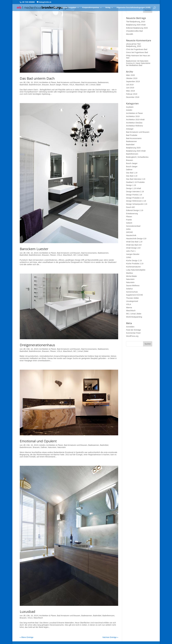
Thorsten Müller (132, 298)
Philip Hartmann (133, 56)
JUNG (129, 257)
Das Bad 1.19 (132, 173)
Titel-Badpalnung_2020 (136, 22)
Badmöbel (24, 85)
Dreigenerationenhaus (37, 345)
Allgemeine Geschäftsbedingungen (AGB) (134, 8)
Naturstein (52, 447)
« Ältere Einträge (27, 637)
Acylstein (130, 107)
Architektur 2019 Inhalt (135, 120)
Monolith (130, 34)
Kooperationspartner (91, 8)
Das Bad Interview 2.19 (136, 179)
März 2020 (130, 75)
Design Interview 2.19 (135, 192)
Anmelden (130, 327)
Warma (129, 308)
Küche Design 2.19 (134, 261)
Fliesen (65, 85)
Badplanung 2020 (133, 148)
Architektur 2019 (133, 116)
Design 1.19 (131, 185)
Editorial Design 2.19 (135, 210)
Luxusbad (27, 611)
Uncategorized (132, 301)
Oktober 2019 (132, 78)
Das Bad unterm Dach (37, 78)
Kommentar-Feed (133, 333)
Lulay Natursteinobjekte (136, 270)
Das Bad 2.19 (132, 176)
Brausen (46, 85)
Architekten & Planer (48, 82)
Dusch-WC (131, 207)
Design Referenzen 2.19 (136, 201)
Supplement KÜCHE (134, 295)
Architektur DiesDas (134, 123)
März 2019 (130, 91)
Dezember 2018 (133, 97)
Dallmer (44, 447)
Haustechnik (131, 235)
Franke (129, 220)
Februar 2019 (132, 94)
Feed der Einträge (133, 330)
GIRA (128, 229)
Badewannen (103, 82)
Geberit (129, 223)
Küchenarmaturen (133, 267)
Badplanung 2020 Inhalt (136, 25)
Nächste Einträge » (110, 637)
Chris (128, 49)
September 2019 (133, 81)
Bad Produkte (132, 135)
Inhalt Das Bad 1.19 (134, 242)
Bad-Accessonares (89, 82)
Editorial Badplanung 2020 (137, 28)
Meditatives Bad (136, 65)
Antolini (42, 445)
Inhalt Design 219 (133, 248)
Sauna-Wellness (133, 286)
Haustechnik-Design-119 (136, 239)
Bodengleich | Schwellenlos (137, 157)
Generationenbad (133, 226)
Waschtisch (80, 85)
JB (24, 82)
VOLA (72, 85)
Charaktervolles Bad (134, 31)
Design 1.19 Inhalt (134, 188)
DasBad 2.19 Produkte (135, 182)
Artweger (130, 129)
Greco (129, 52)
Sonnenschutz (132, 292)
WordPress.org (132, 336)
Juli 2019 (130, 85)
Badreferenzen (35, 85)
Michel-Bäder (131, 276)
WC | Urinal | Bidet (93, 85)
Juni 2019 (130, 88)
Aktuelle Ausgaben (69, 8)
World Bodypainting (134, 317)
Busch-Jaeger (56, 85)
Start (56, 8)
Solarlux (129, 289)
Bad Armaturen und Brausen (69, 82)
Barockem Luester (34, 249)
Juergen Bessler (133, 254)
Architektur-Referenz (134, 126)
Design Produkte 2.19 (135, 198)
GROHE (129, 232)
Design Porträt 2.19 (134, 195)
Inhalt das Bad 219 (134, 245)
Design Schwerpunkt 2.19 (137, 204)
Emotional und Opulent (38, 441)
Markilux (129, 273)
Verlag (108, 8)
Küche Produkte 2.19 (135, 264)
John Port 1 (131, 251)
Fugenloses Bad (140, 49)
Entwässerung (132, 214)
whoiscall (130, 44)
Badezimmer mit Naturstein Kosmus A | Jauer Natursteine (138, 62)
